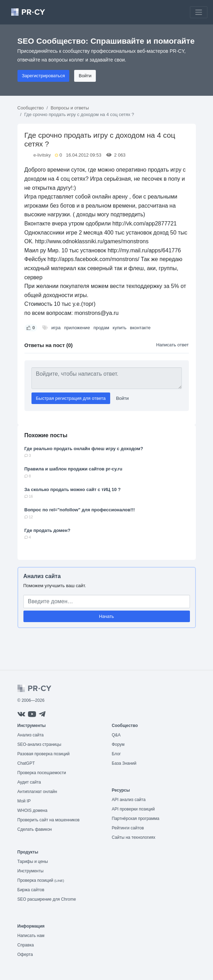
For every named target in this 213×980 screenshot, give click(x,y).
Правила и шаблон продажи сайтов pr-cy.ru (73, 469)
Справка (26, 945)
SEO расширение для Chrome (47, 899)
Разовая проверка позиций (44, 754)
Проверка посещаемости (42, 773)
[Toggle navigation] (199, 12)
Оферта (25, 954)
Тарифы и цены (33, 862)
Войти (85, 76)
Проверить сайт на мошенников (49, 820)
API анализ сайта (129, 800)
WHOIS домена (33, 810)
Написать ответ (172, 345)
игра (56, 328)
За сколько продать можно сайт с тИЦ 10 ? (73, 489)
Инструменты (31, 871)
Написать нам (31, 936)
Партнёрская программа (136, 819)
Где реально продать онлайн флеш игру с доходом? (84, 449)
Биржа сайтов (31, 890)
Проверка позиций (41, 880)
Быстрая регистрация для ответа (71, 398)
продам (101, 328)
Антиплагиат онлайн (37, 792)
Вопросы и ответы (70, 108)
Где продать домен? (48, 530)
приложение (77, 328)
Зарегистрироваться (44, 76)
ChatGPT (26, 763)
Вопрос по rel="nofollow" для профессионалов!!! (80, 510)
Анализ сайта (42, 576)
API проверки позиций (133, 809)
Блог (116, 754)
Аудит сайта (29, 782)
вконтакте (140, 328)
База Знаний (124, 763)
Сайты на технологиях (134, 837)
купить (119, 328)
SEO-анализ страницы (40, 744)
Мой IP (24, 801)
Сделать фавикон (35, 829)
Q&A (116, 735)
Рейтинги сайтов (128, 828)
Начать (106, 616)
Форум (118, 744)
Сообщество (31, 108)
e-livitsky (42, 155)
